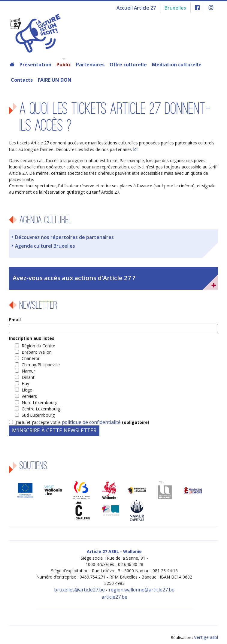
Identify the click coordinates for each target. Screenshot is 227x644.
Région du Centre (38, 342)
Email (15, 316)
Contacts (22, 80)
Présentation (35, 65)
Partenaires (90, 65)
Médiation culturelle (177, 65)
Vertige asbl (207, 631)
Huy (25, 380)
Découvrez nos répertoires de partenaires (59, 236)
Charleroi (30, 355)
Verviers (29, 393)
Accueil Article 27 (142, 7)
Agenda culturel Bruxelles (42, 244)
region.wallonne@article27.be (138, 586)
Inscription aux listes (32, 335)
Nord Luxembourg (39, 399)
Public (64, 65)
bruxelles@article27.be (84, 586)
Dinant (28, 374)
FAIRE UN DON (55, 80)
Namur (28, 368)
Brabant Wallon (37, 349)
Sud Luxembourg (38, 412)
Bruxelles (178, 7)
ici (135, 149)
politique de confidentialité (87, 419)
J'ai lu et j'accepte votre (79, 419)
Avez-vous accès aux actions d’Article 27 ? (67, 275)
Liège (27, 387)
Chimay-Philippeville (41, 361)
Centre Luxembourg (41, 405)
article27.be (114, 592)
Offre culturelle (128, 65)
